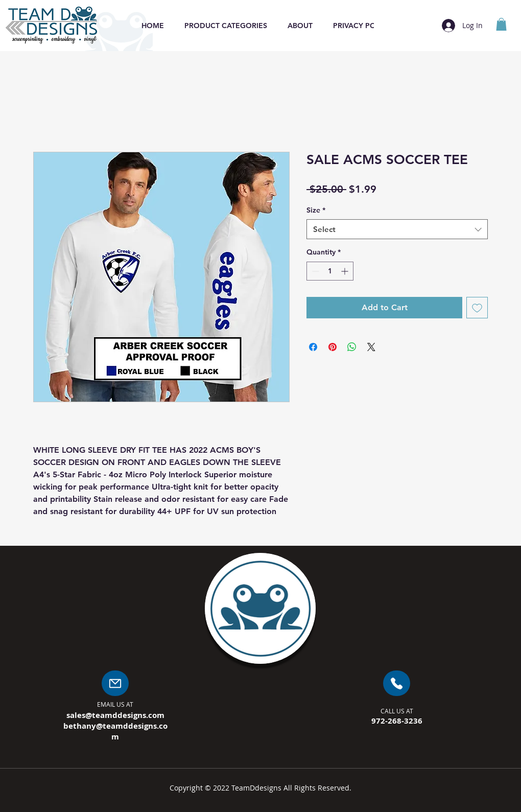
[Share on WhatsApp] (352, 347)
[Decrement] (314, 271)
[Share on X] (371, 347)
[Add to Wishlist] (477, 308)
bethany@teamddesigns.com (115, 731)
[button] (226, 26)
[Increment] (346, 271)
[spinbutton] (330, 271)
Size (316, 210)
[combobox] (397, 229)
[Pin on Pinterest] (333, 347)
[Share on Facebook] (313, 347)
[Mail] (115, 683)
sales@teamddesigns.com (115, 715)
